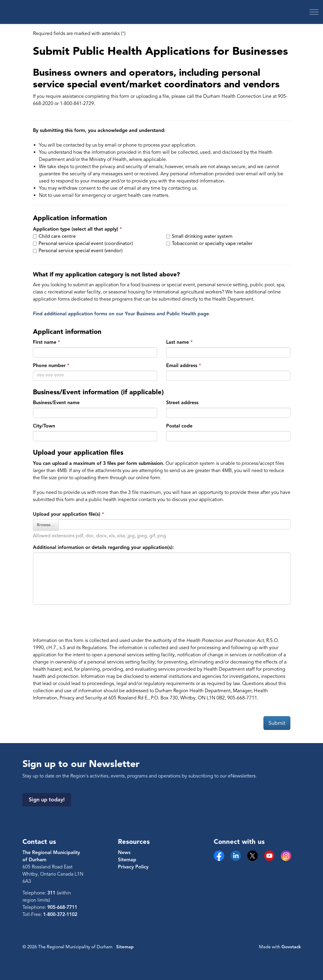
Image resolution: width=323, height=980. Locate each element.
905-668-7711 (62, 907)
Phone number (49, 366)
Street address (182, 403)
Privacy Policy (133, 867)
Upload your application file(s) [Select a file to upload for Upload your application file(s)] (67, 514)
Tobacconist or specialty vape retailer (209, 244)
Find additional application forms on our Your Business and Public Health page (121, 314)
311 (52, 893)
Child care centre (54, 236)
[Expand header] (314, 12)
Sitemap (127, 860)
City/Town (44, 426)
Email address (182, 366)
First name (45, 342)
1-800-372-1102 (60, 914)
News (124, 853)
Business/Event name (56, 403)
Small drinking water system (199, 236)
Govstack (291, 947)
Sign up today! (47, 800)
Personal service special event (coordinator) (83, 244)
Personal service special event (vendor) (78, 251)
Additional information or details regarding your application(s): (103, 547)
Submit (277, 723)
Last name (178, 342)
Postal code (179, 426)
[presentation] (78, 621)
